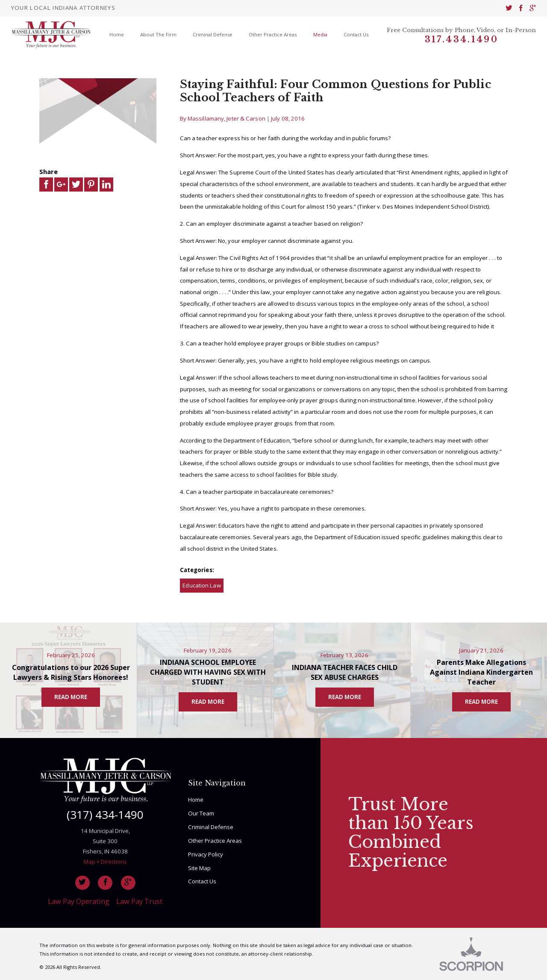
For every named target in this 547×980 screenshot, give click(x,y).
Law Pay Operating (79, 901)
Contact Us (202, 881)
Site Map (199, 868)
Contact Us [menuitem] (356, 34)
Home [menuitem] (117, 34)
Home (196, 800)
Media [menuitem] (320, 34)
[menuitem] (509, 8)
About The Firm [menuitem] (158, 34)
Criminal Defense (211, 827)
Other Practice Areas (215, 841)
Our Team (201, 813)
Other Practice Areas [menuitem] (273, 34)
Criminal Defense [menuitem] (213, 34)
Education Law (201, 585)
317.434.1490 (462, 40)
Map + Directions (105, 862)
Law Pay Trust (139, 901)
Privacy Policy (206, 854)
